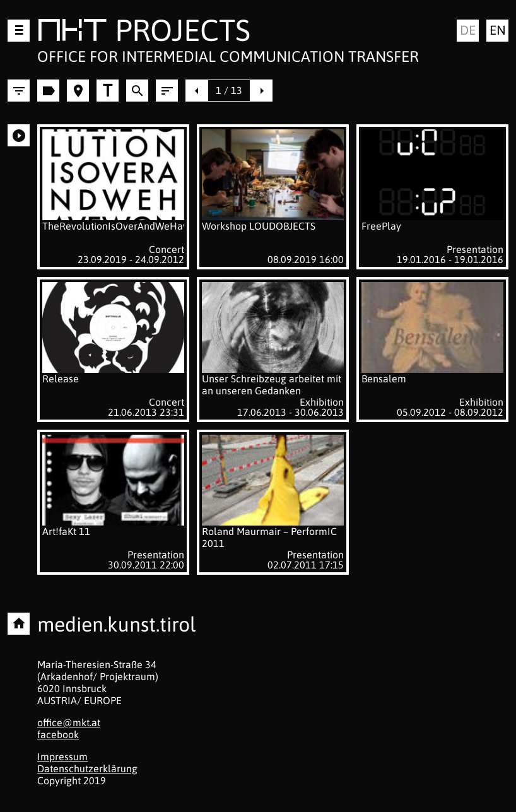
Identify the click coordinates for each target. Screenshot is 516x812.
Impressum (62, 756)
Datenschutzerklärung (87, 768)
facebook (58, 734)
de (468, 30)
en (498, 30)
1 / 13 (229, 90)
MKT (72, 32)
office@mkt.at (69, 722)
